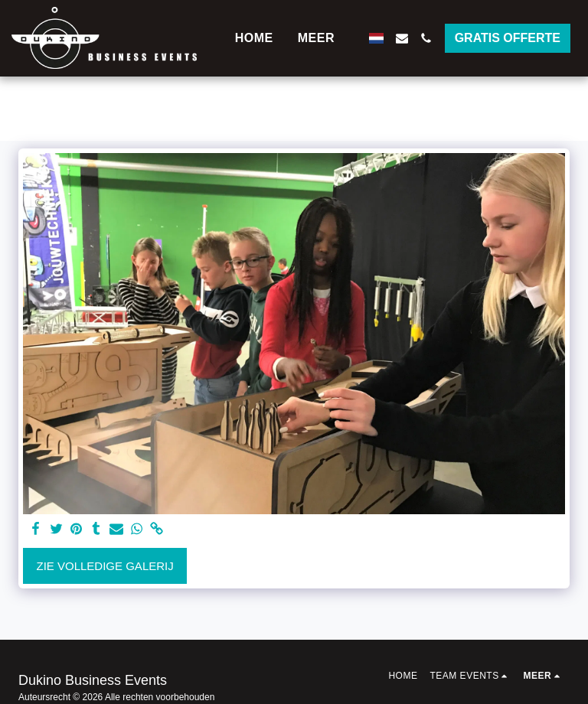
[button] (402, 38)
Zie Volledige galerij (105, 566)
